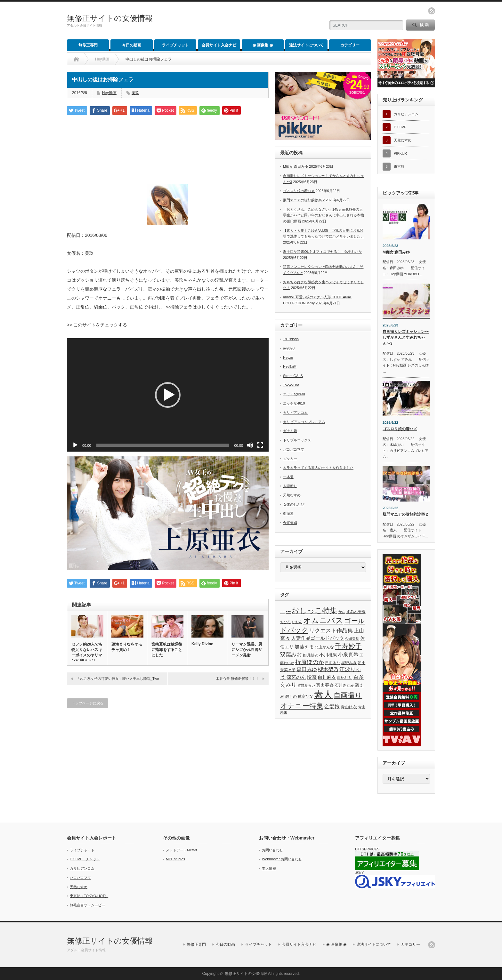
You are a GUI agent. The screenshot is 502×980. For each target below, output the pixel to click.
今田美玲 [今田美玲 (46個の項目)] (352, 639)
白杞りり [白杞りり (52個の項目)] (344, 678)
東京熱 (399, 166)
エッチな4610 (294, 403)
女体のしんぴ (294, 504)
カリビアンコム (295, 413)
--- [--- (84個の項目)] (288, 611)
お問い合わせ (272, 850)
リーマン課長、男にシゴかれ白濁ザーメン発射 (247, 650)
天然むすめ (292, 495)
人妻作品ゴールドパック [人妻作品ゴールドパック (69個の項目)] (318, 638)
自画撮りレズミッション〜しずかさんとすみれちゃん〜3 (406, 337)
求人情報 (269, 868)
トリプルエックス (297, 440)
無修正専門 (88, 45)
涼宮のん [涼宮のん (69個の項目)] (296, 677)
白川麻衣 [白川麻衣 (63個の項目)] (327, 677)
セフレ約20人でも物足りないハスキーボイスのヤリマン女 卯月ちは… (87, 652)
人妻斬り (290, 486)
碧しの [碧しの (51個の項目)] (291, 696)
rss (432, 11)
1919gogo (291, 339)
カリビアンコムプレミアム (304, 422)
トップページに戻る (88, 703)
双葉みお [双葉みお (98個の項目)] (291, 655)
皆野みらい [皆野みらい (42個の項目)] (306, 685)
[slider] (163, 445)
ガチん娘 (290, 431)
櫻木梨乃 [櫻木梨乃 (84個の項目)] (328, 669)
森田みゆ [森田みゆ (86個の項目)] (307, 669)
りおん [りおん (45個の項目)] (297, 622)
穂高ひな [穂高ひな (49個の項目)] (305, 696)
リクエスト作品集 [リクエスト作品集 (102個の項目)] (331, 631)
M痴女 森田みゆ (296, 166)
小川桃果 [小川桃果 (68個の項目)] (328, 655)
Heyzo (288, 357)
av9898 (289, 348)
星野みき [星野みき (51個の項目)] (349, 663)
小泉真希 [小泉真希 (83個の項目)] (348, 655)
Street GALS (293, 376)
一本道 (288, 477)
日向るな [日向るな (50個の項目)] (333, 663)
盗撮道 (288, 513)
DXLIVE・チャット (85, 859)
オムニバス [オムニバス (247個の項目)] (323, 620)
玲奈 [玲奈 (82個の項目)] (312, 677)
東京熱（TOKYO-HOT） (89, 896)
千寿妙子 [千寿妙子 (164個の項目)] (348, 646)
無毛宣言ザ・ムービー (87, 905)
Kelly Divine (202, 644)
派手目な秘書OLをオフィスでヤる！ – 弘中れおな (323, 252)
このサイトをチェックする (100, 325)
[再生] (75, 445)
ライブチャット (175, 45)
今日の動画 (132, 45)
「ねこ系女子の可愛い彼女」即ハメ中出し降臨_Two (118, 679)
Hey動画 (102, 59)
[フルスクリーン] (260, 445)
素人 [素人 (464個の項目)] (323, 694)
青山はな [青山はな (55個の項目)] (349, 707)
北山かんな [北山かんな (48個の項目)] (324, 647)
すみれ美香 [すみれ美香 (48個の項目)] (356, 611)
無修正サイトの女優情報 (110, 18)
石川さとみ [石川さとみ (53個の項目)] (344, 685)
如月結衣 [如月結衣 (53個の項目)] (311, 655)
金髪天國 (290, 523)
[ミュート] (250, 445)
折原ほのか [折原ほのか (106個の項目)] (310, 662)
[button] (168, 395)
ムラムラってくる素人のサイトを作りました (318, 468)
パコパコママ (294, 449)
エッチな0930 (294, 394)
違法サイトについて (306, 45)
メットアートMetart (181, 850)
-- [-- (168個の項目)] (282, 611)
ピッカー (290, 458)
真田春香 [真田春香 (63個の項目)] (325, 685)
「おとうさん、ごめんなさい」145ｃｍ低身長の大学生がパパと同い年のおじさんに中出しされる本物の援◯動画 (324, 215)
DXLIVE (400, 127)
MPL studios (175, 859)
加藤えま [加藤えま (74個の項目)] (304, 647)
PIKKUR (400, 153)
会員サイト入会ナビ (219, 45)
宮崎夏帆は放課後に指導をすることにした (167, 650)
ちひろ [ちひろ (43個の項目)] (285, 622)
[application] (168, 395)
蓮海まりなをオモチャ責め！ (127, 647)
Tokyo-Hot (291, 385)
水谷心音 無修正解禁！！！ (237, 679)
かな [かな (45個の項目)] (342, 612)
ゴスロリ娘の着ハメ (299, 191)
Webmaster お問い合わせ (282, 859)
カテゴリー (350, 45)
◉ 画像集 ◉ (263, 45)
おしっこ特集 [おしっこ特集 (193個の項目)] (314, 610)
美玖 (135, 93)
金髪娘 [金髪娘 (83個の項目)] (332, 707)
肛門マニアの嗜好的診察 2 (304, 200)
